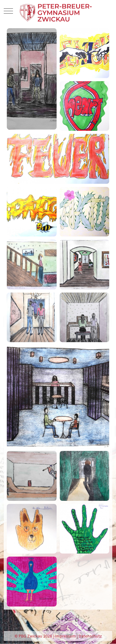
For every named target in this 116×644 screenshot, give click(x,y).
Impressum (65, 636)
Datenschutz (90, 636)
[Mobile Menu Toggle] (8, 11)
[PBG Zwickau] (56, 11)
